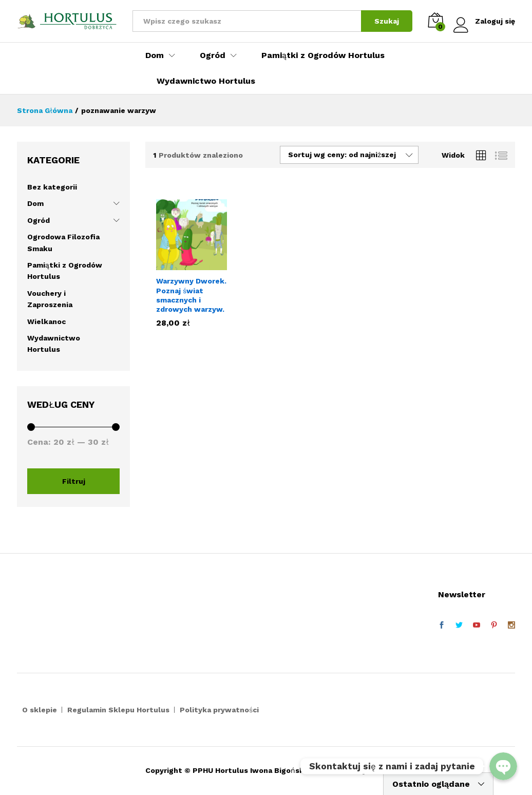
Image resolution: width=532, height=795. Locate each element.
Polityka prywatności (219, 710)
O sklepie (40, 710)
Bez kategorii (52, 187)
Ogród (39, 220)
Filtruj (74, 481)
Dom (35, 203)
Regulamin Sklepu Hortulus (118, 710)
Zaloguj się (484, 21)
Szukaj (387, 21)
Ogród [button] (213, 55)
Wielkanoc (46, 321)
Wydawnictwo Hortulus (206, 81)
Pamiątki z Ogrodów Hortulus (323, 55)
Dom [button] (155, 55)
